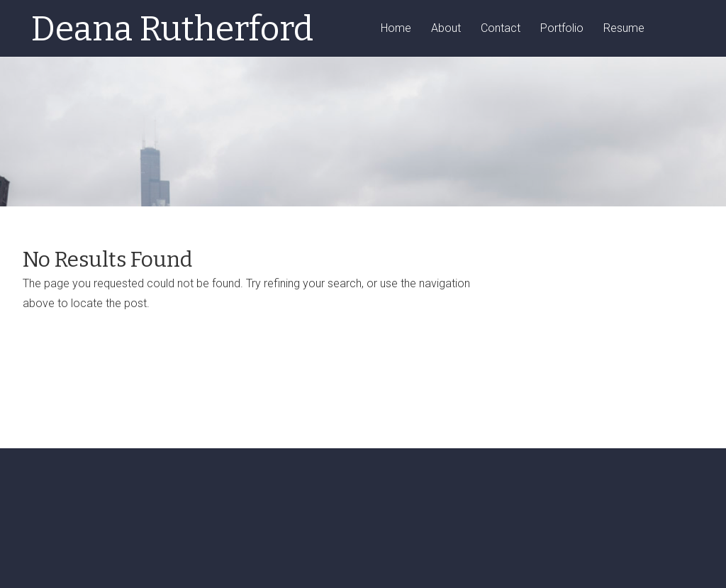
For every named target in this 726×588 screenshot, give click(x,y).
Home (396, 29)
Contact (501, 29)
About (446, 29)
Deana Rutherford (172, 29)
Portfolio (562, 29)
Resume (624, 29)
